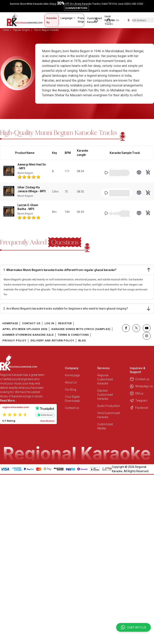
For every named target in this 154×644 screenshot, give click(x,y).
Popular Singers (84, 20)
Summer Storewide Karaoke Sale (28, 335)
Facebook (139, 408)
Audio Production (109, 406)
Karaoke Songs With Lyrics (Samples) (81, 329)
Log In (49, 323)
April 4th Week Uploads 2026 (25, 329)
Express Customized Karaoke (105, 395)
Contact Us (31, 323)
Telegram (139, 401)
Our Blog (70, 390)
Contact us (140, 379)
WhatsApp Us (141, 386)
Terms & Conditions (73, 335)
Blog (82, 340)
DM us (137, 393)
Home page (72, 375)
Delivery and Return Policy (52, 340)
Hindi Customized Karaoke (109, 415)
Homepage (10, 323)
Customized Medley (105, 426)
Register (65, 323)
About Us (71, 382)
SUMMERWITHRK (77, 8)
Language (68, 18)
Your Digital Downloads (72, 399)
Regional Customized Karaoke (105, 379)
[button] (133, 627)
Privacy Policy (14, 340)
